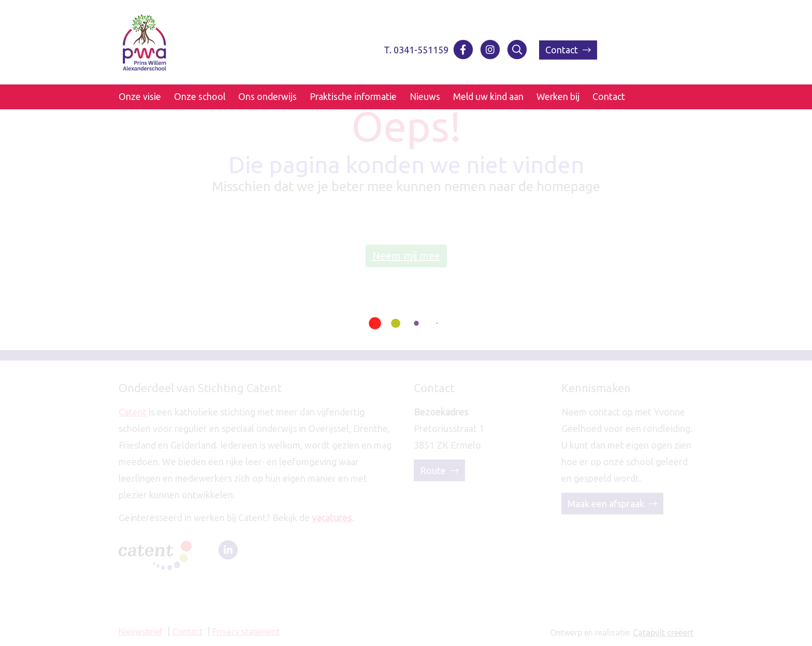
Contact (568, 50)
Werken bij (558, 97)
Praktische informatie (353, 97)
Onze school (200, 97)
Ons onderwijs (267, 97)
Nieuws (425, 97)
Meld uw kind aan (488, 97)
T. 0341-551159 (416, 50)
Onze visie (140, 97)
